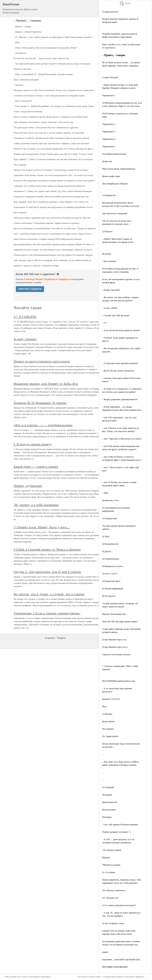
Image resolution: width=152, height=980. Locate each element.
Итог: (105, 707)
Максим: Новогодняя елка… (115, 614)
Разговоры (107, 817)
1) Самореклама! (110, 518)
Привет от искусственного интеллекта (42, 361)
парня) (105, 952)
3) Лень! (106, 536)
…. (103, 780)
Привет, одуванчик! (28, 486)
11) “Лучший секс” (111, 898)
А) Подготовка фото (111, 581)
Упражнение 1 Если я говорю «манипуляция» (47, 613)
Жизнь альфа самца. (111, 176)
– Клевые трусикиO (111, 290)
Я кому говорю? (25, 339)
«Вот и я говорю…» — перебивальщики (43, 425)
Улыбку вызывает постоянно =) (116, 832)
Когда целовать (109, 810)
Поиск (125, 3)
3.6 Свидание (108, 787)
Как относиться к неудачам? (115, 213)
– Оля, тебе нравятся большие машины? (120, 825)
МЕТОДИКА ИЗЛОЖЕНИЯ (115, 967)
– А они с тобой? (110, 308)
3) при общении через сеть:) (115, 647)
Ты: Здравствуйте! (110, 736)
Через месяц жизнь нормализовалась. (119, 169)
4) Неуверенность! (111, 544)
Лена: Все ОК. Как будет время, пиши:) (120, 622)
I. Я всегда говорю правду (33, 444)
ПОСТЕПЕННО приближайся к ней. (119, 681)
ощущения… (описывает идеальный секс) (121, 959)
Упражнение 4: (109, 139)
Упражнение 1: (109, 95)
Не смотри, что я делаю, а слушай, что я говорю (49, 594)
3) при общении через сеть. (114, 640)
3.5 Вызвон (107, 714)
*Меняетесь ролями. (111, 865)
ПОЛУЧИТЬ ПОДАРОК (30, 289)
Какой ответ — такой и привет (36, 467)
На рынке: (107, 254)
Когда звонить (109, 721)
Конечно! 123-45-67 (111, 699)
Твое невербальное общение (115, 184)
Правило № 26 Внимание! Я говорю (40, 403)
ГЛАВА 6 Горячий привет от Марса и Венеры (47, 549)
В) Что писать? (109, 596)
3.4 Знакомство (109, 195)
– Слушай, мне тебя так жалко (116, 315)
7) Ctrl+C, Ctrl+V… (111, 574)
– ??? (104, 323)
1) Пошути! (107, 231)
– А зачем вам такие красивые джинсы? (120, 363)
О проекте (50, 638)
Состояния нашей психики (114, 154)
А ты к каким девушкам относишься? (119, 905)
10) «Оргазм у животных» (114, 890)
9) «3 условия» (109, 872)
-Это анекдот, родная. (112, 850)
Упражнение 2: (109, 124)
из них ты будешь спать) (113, 923)
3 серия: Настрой (110, 77)
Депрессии (107, 161)
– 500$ (105, 493)
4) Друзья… (108, 551)
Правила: (106, 857)
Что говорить (108, 729)
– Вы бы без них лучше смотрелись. (118, 371)
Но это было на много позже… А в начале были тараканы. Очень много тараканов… (111, 977)
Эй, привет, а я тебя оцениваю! (36, 505)
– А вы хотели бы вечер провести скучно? (121, 330)
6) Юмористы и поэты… (113, 566)
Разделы (61, 638)
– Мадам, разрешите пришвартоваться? (120, 399)
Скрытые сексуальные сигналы (116, 654)
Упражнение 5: (109, 146)
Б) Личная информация (113, 589)
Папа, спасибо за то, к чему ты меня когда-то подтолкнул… (28, 977)
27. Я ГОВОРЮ (25, 317)
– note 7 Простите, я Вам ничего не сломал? (122, 439)
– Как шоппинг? (109, 261)
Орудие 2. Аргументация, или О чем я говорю (47, 572)
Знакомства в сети (110, 500)
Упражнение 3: (109, 132)
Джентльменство (110, 802)
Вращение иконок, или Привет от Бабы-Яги (46, 384)
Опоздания (107, 795)
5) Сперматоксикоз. (111, 559)
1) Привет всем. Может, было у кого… (42, 527)
